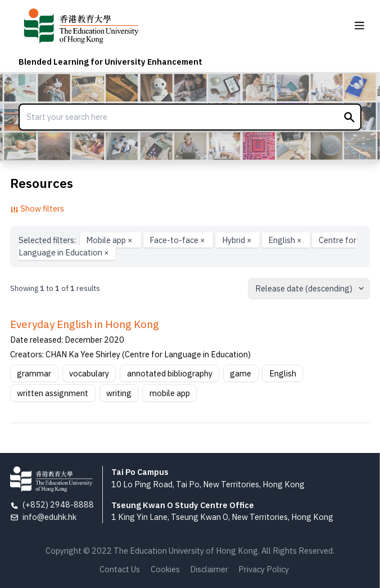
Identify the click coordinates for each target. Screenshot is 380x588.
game (241, 373)
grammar (34, 373)
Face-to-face (178, 240)
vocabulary (89, 373)
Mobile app (110, 240)
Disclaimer (209, 569)
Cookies (165, 569)
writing (119, 393)
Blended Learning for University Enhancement (110, 62)
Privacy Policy (264, 569)
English (286, 240)
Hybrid (238, 240)
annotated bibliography (170, 373)
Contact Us (120, 569)
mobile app (170, 393)
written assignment (53, 393)
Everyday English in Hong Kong (85, 324)
